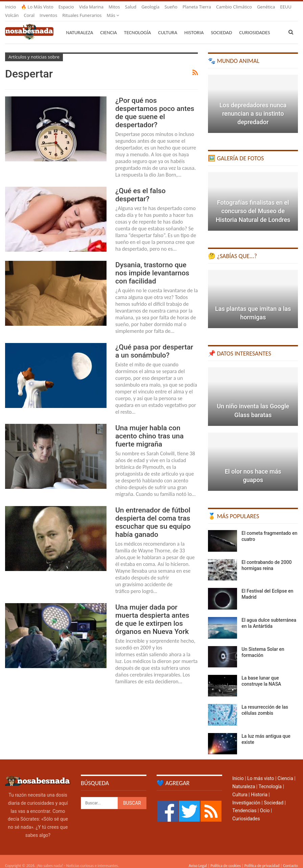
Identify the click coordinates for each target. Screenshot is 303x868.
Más (222, 7)
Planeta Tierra (197, 7)
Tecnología (138, 24)
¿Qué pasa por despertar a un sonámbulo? (154, 343)
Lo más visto (261, 770)
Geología (150, 7)
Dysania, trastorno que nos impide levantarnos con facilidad (152, 265)
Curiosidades (246, 810)
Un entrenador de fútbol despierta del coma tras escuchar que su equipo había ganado (153, 514)
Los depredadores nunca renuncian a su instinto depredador (253, 105)
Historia (194, 24)
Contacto (290, 858)
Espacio (66, 7)
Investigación (246, 795)
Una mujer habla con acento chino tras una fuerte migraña (149, 428)
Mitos (114, 7)
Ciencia (108, 24)
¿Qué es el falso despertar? (141, 187)
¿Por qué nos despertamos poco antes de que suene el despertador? (155, 105)
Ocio (265, 802)
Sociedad (221, 24)
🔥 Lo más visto (37, 7)
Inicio (10, 7)
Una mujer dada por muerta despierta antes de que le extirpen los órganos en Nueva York (152, 611)
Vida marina (91, 7)
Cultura (168, 24)
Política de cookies (225, 858)
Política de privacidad (262, 858)
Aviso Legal (198, 858)
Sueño (171, 7)
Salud (131, 7)
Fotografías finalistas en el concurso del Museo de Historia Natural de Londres (253, 203)
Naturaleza (79, 24)
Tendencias (244, 802)
